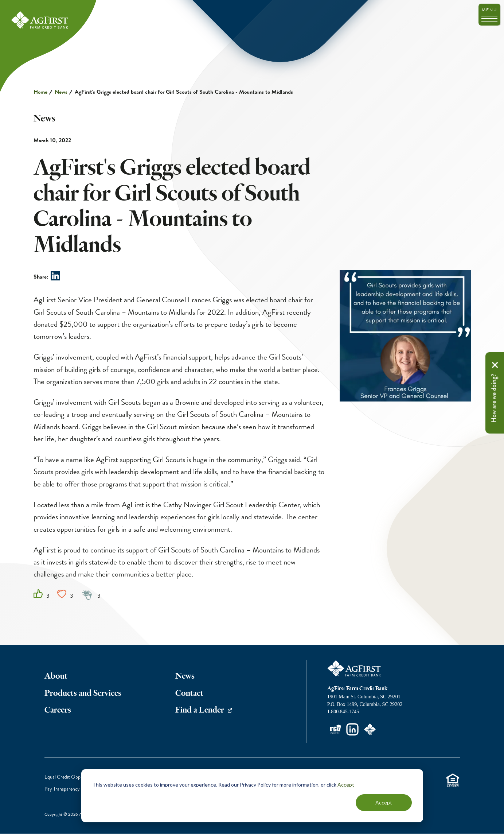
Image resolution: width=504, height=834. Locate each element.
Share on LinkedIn (55, 276)
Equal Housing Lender (453, 780)
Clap (87, 594)
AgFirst (40, 20)
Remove (495, 365)
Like (38, 594)
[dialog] (252, 796)
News (61, 92)
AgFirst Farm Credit (355, 668)
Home (40, 92)
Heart (62, 594)
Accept (346, 785)
